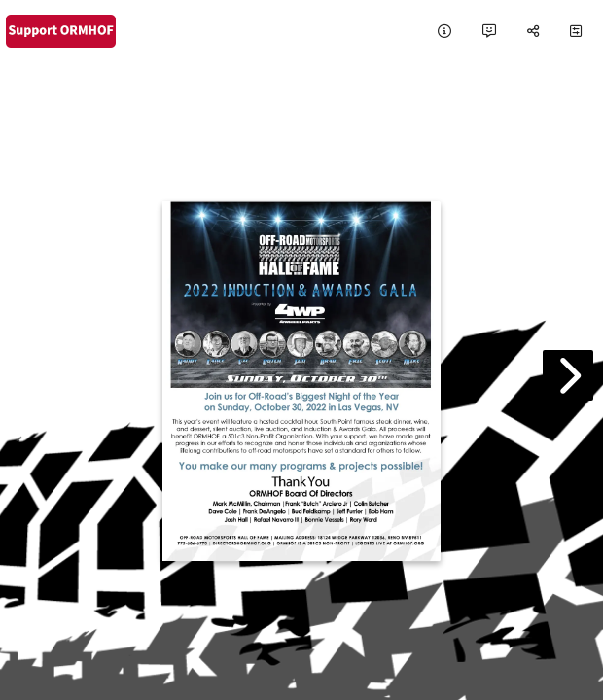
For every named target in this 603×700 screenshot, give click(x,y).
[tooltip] (444, 32)
